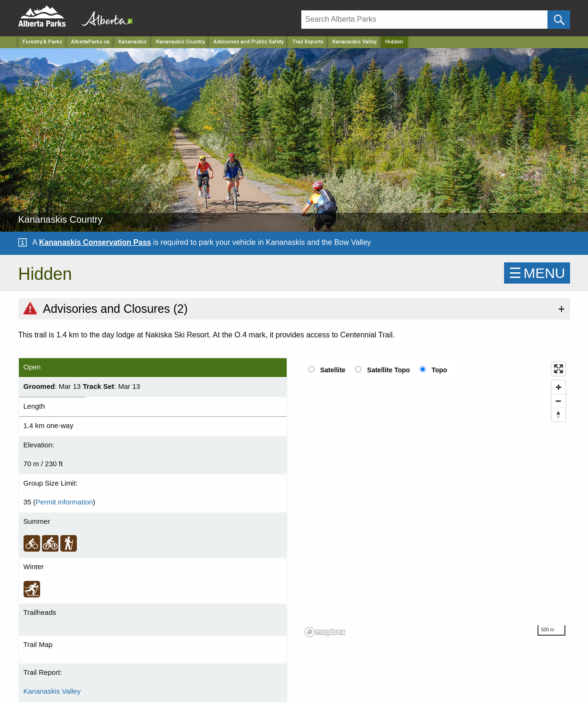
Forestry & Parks (42, 42)
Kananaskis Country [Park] (180, 42)
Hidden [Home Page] (394, 42)
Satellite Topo (389, 370)
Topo (439, 370)
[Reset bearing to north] (559, 415)
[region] (436, 499)
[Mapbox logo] (325, 632)
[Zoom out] (559, 401)
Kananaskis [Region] (133, 42)
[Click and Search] (559, 20)
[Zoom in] (559, 387)
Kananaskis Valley (354, 42)
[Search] (425, 20)
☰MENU (537, 273)
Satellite (333, 370)
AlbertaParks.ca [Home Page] (90, 42)
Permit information (64, 502)
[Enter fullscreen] (559, 369)
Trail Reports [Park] (308, 42)
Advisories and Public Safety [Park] (248, 42)
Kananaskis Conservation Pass (95, 242)
